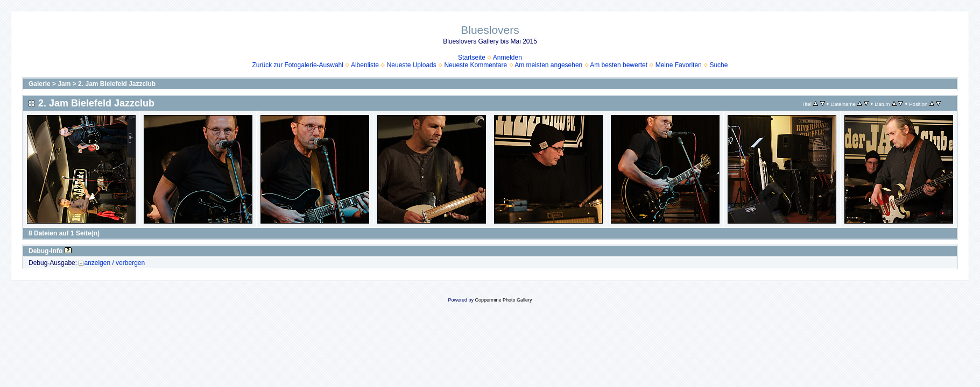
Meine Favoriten (679, 65)
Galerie (40, 84)
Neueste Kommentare (475, 65)
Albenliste (365, 65)
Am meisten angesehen (548, 65)
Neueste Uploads (412, 65)
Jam (64, 84)
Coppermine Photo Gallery (503, 300)
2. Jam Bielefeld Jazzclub (117, 84)
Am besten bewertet (619, 65)
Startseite (472, 58)
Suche (718, 65)
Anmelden (507, 58)
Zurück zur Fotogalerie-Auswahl (298, 65)
